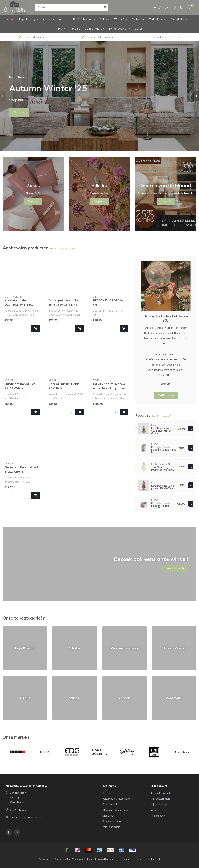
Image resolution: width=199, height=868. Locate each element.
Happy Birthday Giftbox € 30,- (166, 318)
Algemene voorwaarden (116, 810)
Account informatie (161, 793)
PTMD (59, 29)
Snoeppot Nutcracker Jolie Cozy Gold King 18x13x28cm (64, 305)
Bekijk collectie (63, 248)
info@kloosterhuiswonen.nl (26, 817)
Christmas (138, 19)
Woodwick (178, 19)
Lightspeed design (132, 859)
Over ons (108, 793)
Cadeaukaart (93, 29)
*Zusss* (119, 19)
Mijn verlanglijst (159, 804)
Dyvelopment (153, 859)
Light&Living (27, 19)
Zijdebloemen (158, 19)
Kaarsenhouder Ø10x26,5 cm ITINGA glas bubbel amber (20, 305)
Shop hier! (99, 201)
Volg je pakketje (111, 827)
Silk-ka (105, 19)
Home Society (118, 29)
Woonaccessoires (54, 19)
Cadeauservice (111, 804)
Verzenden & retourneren (117, 799)
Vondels (75, 29)
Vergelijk (155, 810)
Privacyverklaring (112, 821)
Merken (139, 29)
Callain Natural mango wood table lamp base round (109, 388)
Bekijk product (166, 395)
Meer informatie (175, 568)
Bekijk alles (162, 416)
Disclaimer (108, 816)
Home (11, 19)
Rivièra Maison (83, 19)
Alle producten (159, 816)
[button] (3, 96)
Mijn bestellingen (160, 799)
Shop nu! (19, 112)
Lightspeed (114, 859)
